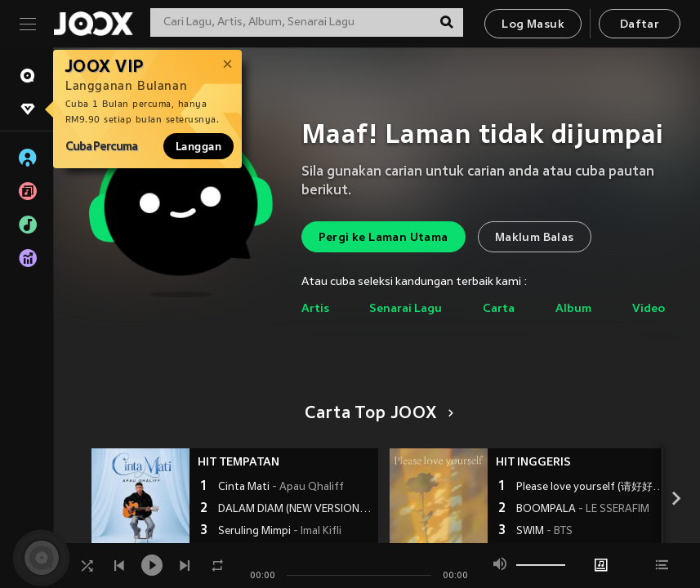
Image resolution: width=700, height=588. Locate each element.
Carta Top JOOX (376, 414)
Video (649, 309)
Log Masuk (533, 25)
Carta (499, 309)
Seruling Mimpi (280, 532)
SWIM (544, 532)
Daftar (640, 25)
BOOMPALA (583, 510)
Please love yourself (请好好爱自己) (594, 488)
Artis (315, 309)
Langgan (198, 146)
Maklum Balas (535, 238)
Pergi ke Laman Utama (383, 238)
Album (573, 309)
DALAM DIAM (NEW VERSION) (296, 510)
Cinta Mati (281, 488)
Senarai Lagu (406, 309)
